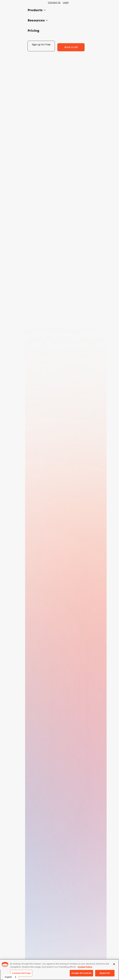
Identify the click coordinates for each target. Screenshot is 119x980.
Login (66, 2)
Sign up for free (41, 45)
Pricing (33, 31)
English (8, 977)
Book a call (71, 47)
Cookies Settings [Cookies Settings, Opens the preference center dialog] (21, 973)
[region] (59, 970)
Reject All (105, 973)
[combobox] (11, 977)
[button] (56, 10)
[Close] (114, 964)
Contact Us (54, 2)
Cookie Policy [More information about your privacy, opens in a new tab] (85, 967)
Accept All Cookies (81, 973)
